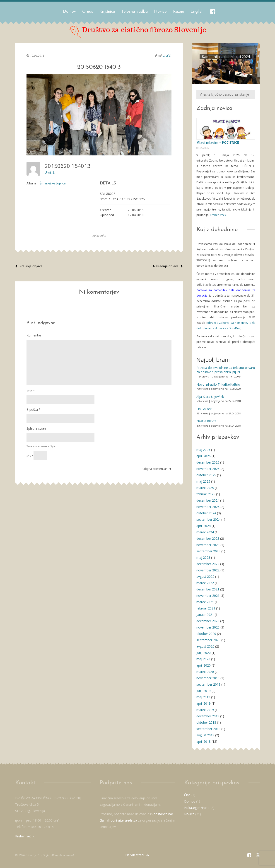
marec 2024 (205, 532)
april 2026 (204, 456)
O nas (88, 12)
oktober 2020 (206, 634)
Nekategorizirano (197, 808)
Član (187, 795)
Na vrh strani (137, 855)
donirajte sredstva (124, 820)
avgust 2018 (205, 735)
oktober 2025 (206, 475)
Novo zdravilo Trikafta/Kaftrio (218, 384)
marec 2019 (205, 710)
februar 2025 (206, 494)
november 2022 (208, 570)
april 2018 (204, 741)
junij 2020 (204, 653)
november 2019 (208, 678)
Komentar (34, 335)
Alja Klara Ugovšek (210, 397)
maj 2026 (203, 450)
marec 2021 (205, 602)
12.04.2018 (37, 56)
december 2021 (208, 589)
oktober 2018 (206, 722)
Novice (160, 12)
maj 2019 (203, 697)
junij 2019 (204, 691)
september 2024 (208, 519)
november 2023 (208, 545)
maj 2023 (203, 557)
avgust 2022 (205, 577)
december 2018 (208, 716)
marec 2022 (205, 583)
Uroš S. (167, 56)
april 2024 (204, 526)
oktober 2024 (206, 513)
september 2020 (208, 640)
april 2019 (204, 703)
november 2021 (208, 596)
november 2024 (208, 507)
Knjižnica (107, 12)
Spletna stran (36, 428)
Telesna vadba (135, 12)
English (197, 12)
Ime (31, 391)
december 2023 (208, 538)
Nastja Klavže (206, 421)
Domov (69, 12)
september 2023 (208, 551)
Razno (179, 12)
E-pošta (34, 410)
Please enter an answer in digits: (41, 446)
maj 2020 (203, 659)
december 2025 (208, 462)
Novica (189, 814)
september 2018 (208, 729)
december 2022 (208, 564)
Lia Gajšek (204, 409)
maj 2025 (203, 481)
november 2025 (208, 469)
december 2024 (208, 500)
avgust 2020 (205, 646)
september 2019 (208, 684)
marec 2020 (205, 672)
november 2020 (208, 627)
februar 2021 (206, 608)
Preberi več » (218, 215)
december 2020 (208, 621)
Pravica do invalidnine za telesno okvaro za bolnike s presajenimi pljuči (226, 370)
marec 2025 (205, 488)
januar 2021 (205, 615)
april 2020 (204, 665)
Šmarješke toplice (53, 183)
